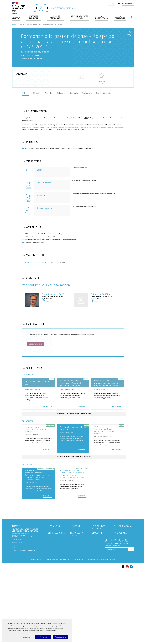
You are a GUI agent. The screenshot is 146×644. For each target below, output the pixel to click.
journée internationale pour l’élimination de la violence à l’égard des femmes (73, 558)
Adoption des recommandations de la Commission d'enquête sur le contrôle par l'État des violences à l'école (37, 546)
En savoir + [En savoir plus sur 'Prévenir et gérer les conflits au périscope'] (82, 503)
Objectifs (37, 127)
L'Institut (16, 18)
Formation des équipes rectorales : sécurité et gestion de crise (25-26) (71, 417)
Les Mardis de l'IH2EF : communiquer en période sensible (105, 484)
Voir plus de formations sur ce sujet (74, 448)
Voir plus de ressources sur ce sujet (74, 510)
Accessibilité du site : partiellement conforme (102, 631)
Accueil (14, 25)
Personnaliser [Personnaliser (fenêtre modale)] (26, 637)
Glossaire (97, 604)
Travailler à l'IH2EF (77, 605)
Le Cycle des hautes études (80, 17)
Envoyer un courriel (50, 335)
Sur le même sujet (104, 127)
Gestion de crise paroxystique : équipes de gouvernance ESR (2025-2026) (106, 419)
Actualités (54, 597)
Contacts (74, 127)
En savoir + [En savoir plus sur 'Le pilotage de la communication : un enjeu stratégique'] (47, 503)
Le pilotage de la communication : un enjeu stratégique (36, 482)
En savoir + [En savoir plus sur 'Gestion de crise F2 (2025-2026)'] (47, 441)
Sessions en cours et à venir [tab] (34, 297)
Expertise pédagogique (56, 17)
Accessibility (119, 4)
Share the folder (128, 68)
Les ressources (120, 17)
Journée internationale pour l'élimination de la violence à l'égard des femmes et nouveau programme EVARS (72, 545)
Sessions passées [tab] (58, 297)
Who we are (111, 4)
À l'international (102, 17)
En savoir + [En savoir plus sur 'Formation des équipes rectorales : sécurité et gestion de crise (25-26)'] (82, 441)
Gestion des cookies (77, 631)
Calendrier (61, 127)
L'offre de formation (34, 17)
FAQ (13, 616)
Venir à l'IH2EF (17, 614)
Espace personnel (128, 4)
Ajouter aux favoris (101, 117)
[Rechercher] (133, 18)
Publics (25, 127)
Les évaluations (35, 378)
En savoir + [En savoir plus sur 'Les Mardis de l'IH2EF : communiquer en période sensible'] (117, 503)
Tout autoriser (61, 637)
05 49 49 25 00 (16, 611)
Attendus (49, 127)
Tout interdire (43, 637)
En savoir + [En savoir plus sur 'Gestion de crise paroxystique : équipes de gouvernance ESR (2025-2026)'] (117, 441)
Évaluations (87, 127)
